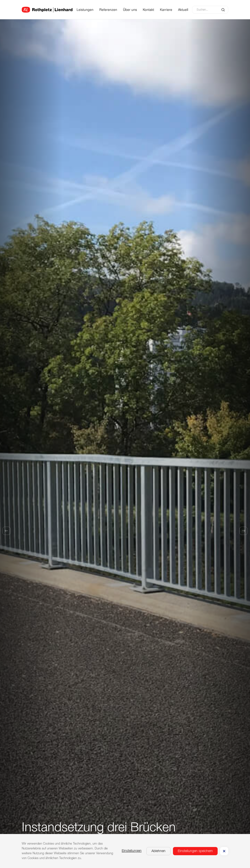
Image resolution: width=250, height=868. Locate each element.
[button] (158, 851)
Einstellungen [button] (132, 851)
